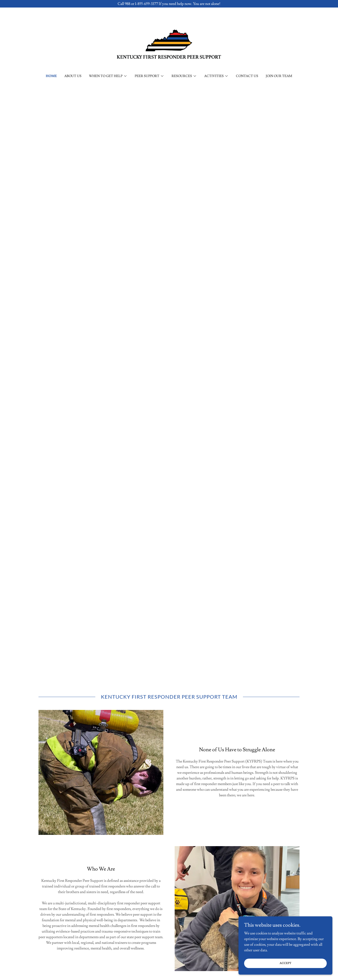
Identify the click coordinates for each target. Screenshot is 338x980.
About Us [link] (73, 76)
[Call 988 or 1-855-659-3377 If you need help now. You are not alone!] (169, 4)
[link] (169, 43)
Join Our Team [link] (279, 76)
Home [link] (51, 76)
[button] (108, 76)
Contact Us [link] (247, 76)
